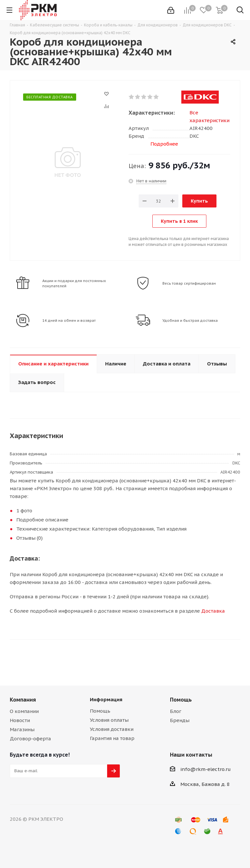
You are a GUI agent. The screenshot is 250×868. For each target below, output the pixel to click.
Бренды (180, 720)
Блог (176, 711)
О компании (24, 711)
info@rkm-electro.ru (206, 769)
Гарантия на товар (112, 738)
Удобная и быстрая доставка (190, 320)
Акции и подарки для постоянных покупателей (74, 283)
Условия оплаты (109, 720)
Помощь (100, 711)
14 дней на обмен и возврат (69, 320)
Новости (20, 720)
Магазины (22, 729)
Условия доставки (112, 729)
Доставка (213, 611)
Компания (23, 700)
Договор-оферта (30, 739)
